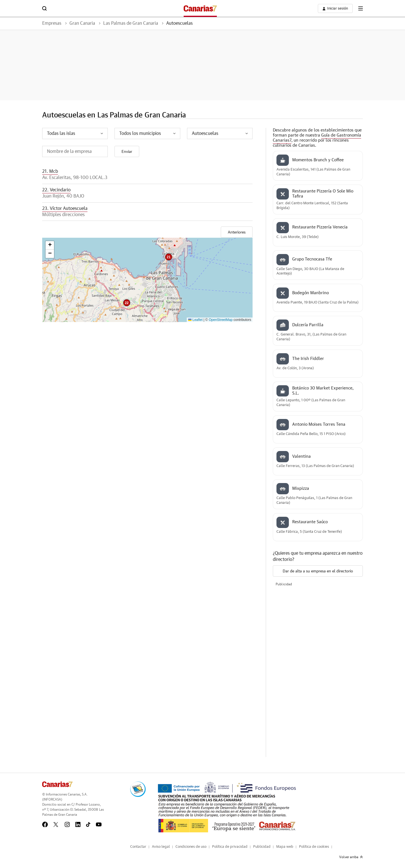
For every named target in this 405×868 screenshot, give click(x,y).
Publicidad (262, 847)
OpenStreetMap (221, 320)
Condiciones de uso (191, 847)
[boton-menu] (361, 8)
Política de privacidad (230, 847)
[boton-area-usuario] (335, 8)
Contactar (138, 847)
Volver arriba (351, 857)
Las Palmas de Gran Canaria (131, 23)
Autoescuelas (179, 23)
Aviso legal (161, 847)
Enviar (127, 152)
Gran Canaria (82, 23)
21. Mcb (50, 171)
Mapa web (285, 847)
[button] (169, 257)
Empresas (52, 23)
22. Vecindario (56, 190)
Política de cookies (314, 847)
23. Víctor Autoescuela (65, 208)
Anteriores (237, 232)
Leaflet (195, 320)
